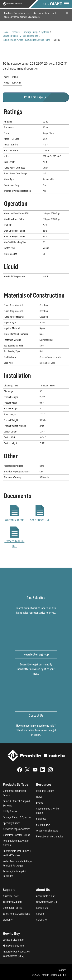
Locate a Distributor (13, 940)
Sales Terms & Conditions (16, 914)
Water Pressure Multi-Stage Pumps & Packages (17, 863)
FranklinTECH (43, 825)
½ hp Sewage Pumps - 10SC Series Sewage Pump (27, 40)
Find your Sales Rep (13, 946)
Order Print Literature (47, 830)
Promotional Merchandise (50, 836)
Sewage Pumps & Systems (36, 32)
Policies (62, 970)
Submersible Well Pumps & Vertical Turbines (17, 853)
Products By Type (16, 784)
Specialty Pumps (12, 823)
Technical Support (12, 902)
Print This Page (36, 97)
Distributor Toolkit (12, 908)
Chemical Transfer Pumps (16, 835)
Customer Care (11, 896)
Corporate (41, 920)
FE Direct (41, 819)
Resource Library (45, 791)
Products (16, 32)
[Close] (67, 13)
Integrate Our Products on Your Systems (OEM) (16, 954)
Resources (44, 784)
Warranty (8, 920)
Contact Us (42, 908)
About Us (43, 890)
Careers (40, 914)
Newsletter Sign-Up (46, 902)
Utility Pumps (10, 811)
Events (40, 803)
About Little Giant (45, 896)
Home (6, 32)
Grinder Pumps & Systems (17, 829)
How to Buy (11, 933)
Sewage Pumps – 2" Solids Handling (21, 36)
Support (9, 890)
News (39, 797)
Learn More (34, 17)
